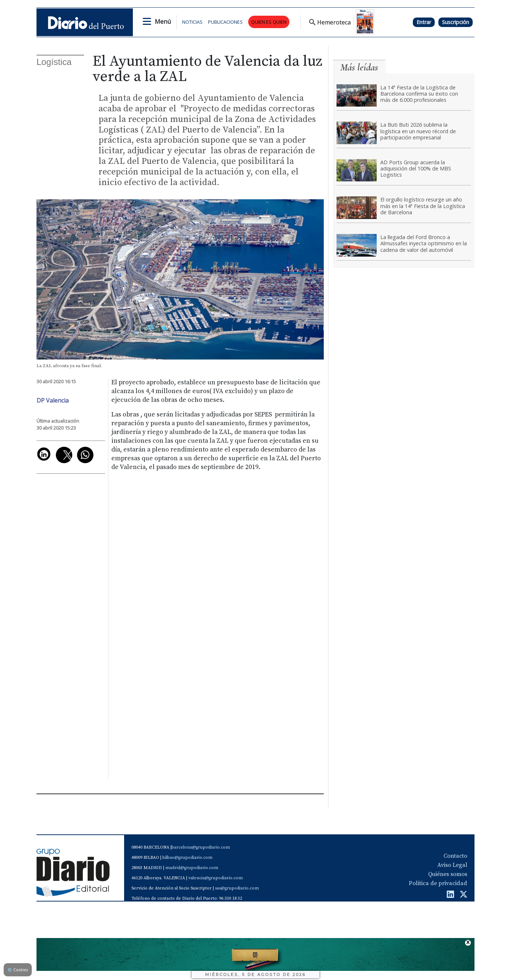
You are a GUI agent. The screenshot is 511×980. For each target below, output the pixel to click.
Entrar (424, 22)
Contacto (455, 856)
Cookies (18, 970)
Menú (163, 22)
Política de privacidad (438, 883)
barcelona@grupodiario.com (201, 847)
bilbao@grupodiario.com (187, 858)
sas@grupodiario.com (237, 888)
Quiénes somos (448, 874)
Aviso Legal (452, 865)
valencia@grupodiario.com (216, 878)
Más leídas (359, 67)
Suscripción (456, 22)
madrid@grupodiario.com (192, 868)
